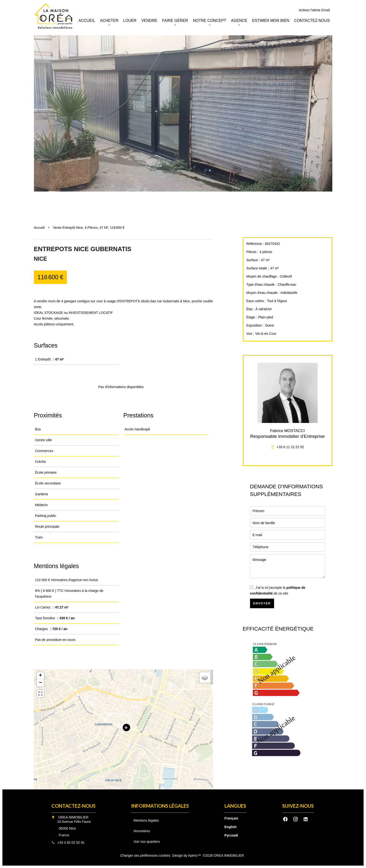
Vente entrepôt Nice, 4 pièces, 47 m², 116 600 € (89, 228)
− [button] (40, 683)
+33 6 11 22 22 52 (290, 447)
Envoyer (262, 603)
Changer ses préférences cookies (145, 856)
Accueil (39, 228)
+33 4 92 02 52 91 (71, 843)
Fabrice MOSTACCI (287, 431)
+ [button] (40, 676)
